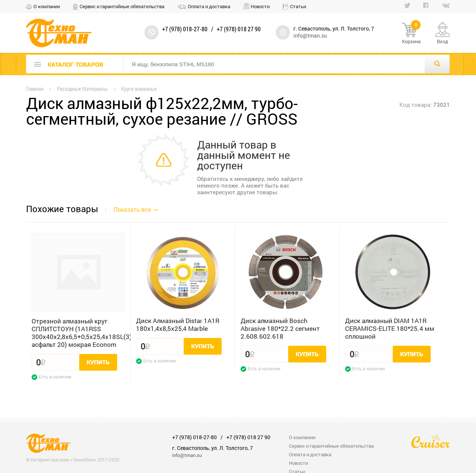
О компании (47, 6)
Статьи (298, 6)
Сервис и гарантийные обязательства (122, 6)
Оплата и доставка (209, 6)
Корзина (411, 33)
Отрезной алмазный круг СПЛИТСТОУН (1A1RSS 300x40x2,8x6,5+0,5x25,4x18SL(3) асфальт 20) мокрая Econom (78, 333)
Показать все (132, 209)
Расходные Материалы (82, 89)
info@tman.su (310, 36)
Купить (98, 362)
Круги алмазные (139, 89)
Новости (260, 6)
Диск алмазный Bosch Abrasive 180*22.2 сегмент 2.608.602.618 (280, 328)
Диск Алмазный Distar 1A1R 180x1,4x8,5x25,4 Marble (178, 325)
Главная (35, 89)
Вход (443, 41)
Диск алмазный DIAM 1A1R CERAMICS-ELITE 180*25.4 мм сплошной (390, 328)
